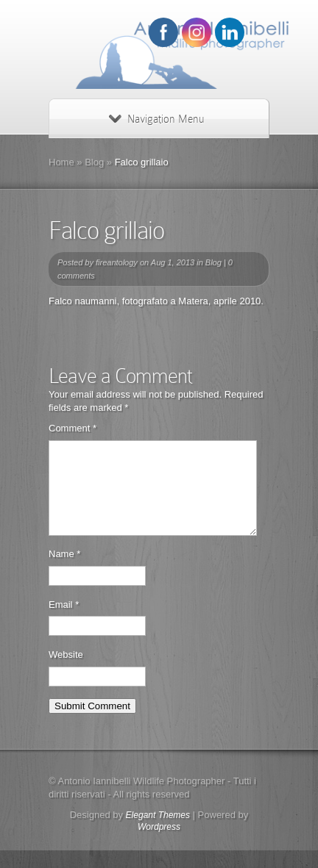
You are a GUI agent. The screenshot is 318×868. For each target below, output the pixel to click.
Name (64, 571)
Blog (94, 162)
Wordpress (159, 844)
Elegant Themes (158, 833)
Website (66, 672)
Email (64, 622)
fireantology (117, 262)
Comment (73, 428)
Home (61, 162)
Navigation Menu (156, 119)
